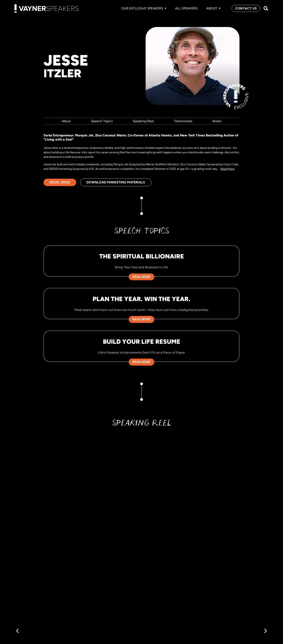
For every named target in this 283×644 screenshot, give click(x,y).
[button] (266, 9)
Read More (228, 169)
